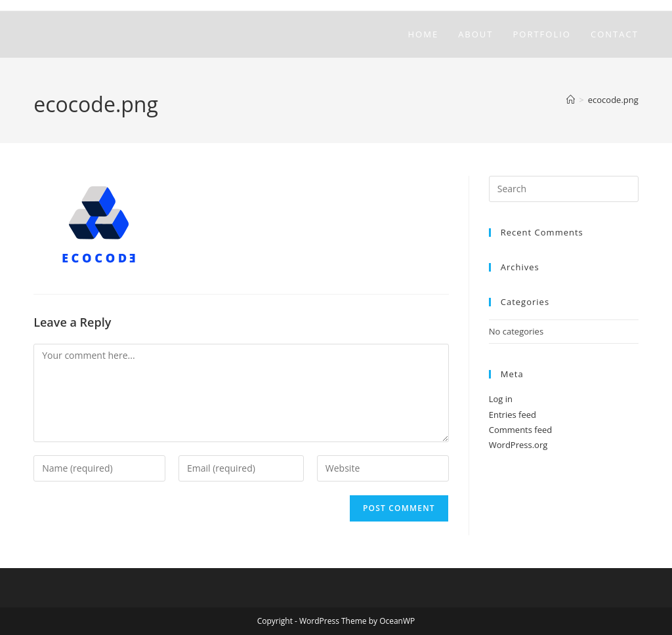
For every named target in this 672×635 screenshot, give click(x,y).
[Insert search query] (564, 189)
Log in (501, 399)
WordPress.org (518, 445)
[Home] (571, 100)
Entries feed (513, 415)
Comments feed (520, 430)
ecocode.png (613, 100)
